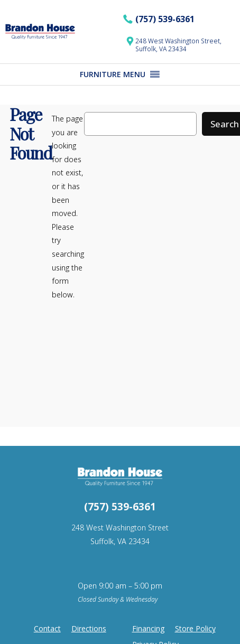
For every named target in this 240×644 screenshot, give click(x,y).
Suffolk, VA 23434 (120, 541)
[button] (113, 74)
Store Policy (195, 628)
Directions (89, 628)
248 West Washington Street (120, 528)
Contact (47, 628)
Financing (148, 628)
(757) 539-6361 (165, 19)
